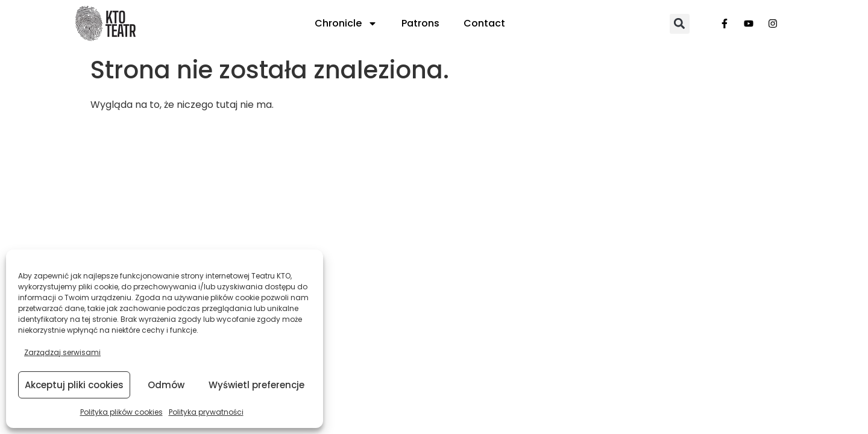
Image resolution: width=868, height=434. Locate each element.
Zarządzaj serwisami (62, 352)
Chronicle (346, 24)
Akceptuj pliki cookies (74, 385)
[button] (680, 24)
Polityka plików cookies (121, 412)
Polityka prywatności (206, 412)
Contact (484, 23)
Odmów (166, 385)
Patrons (420, 23)
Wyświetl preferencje (256, 385)
